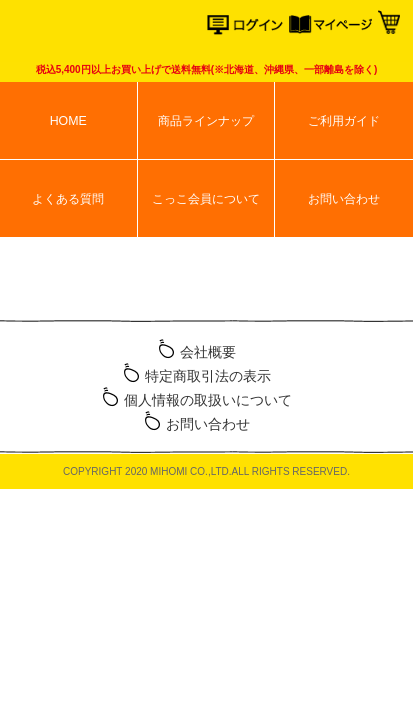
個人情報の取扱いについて (208, 400)
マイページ (330, 27)
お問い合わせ (344, 199)
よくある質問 (68, 199)
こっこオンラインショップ (92, 30)
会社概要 (208, 352)
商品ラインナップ (206, 121)
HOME (68, 121)
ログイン (248, 27)
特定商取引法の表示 (208, 376)
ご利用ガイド (344, 121)
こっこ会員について (206, 199)
